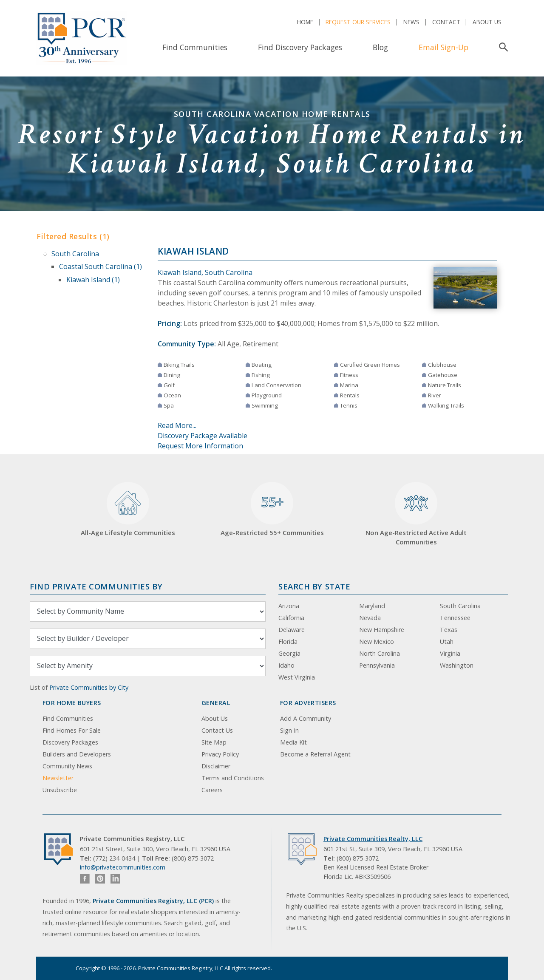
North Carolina (380, 653)
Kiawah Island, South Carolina (205, 272)
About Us (487, 22)
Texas (449, 630)
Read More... (177, 425)
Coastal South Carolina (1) (101, 266)
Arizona (289, 606)
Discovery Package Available (203, 436)
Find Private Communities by (96, 586)
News (411, 22)
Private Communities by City (89, 687)
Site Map (214, 742)
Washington (457, 665)
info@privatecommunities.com (123, 867)
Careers (212, 790)
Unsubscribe (60, 790)
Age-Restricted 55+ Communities (272, 509)
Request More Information (200, 446)
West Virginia (297, 677)
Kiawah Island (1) (93, 280)
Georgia (289, 653)
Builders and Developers (77, 754)
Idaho (286, 665)
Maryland (372, 606)
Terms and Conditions (233, 778)
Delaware (292, 630)
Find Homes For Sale (72, 730)
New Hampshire (382, 630)
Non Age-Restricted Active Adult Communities (416, 514)
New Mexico (377, 642)
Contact (446, 22)
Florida (288, 642)
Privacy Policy (220, 754)
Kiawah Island (193, 251)
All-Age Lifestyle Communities (128, 509)
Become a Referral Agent (315, 754)
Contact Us (217, 730)
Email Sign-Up (443, 47)
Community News (67, 766)
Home (305, 22)
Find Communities (195, 47)
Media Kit (293, 742)
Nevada (370, 618)
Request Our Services (358, 22)
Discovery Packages (70, 742)
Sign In (289, 730)
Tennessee (455, 618)
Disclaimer (216, 766)
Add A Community (306, 718)
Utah (447, 642)
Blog (380, 47)
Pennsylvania (377, 665)
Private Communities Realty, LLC (373, 839)
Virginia (450, 653)
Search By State (314, 586)
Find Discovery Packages (300, 47)
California (291, 618)
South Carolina (75, 254)
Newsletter (58, 778)
